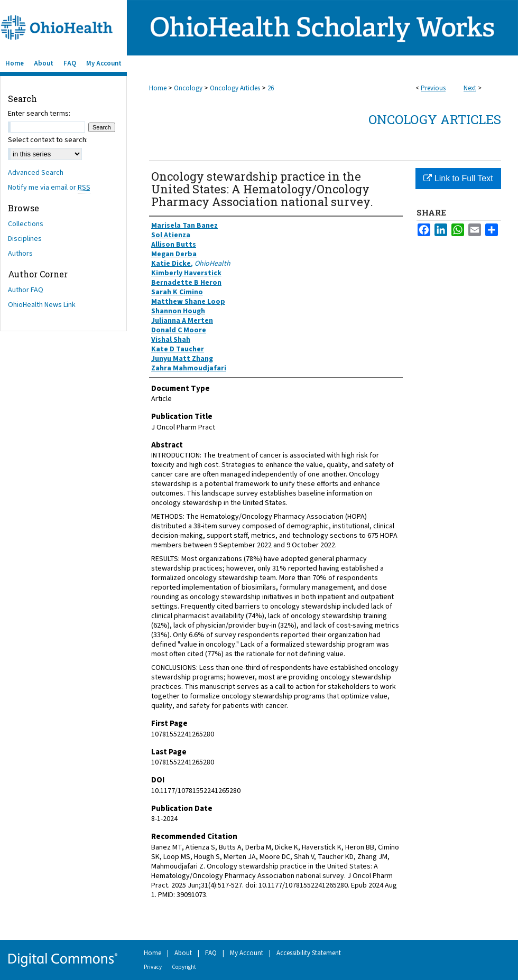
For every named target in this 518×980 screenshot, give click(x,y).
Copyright (184, 967)
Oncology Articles (235, 88)
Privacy (153, 967)
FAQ (211, 953)
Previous (433, 88)
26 (271, 88)
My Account (247, 953)
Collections (26, 224)
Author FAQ (26, 290)
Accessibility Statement (309, 953)
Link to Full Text (458, 178)
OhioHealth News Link (42, 305)
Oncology (188, 88)
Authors (20, 254)
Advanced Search (36, 173)
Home (158, 88)
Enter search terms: (39, 114)
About (183, 953)
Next (470, 88)
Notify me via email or (49, 188)
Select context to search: (48, 140)
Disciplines (25, 239)
